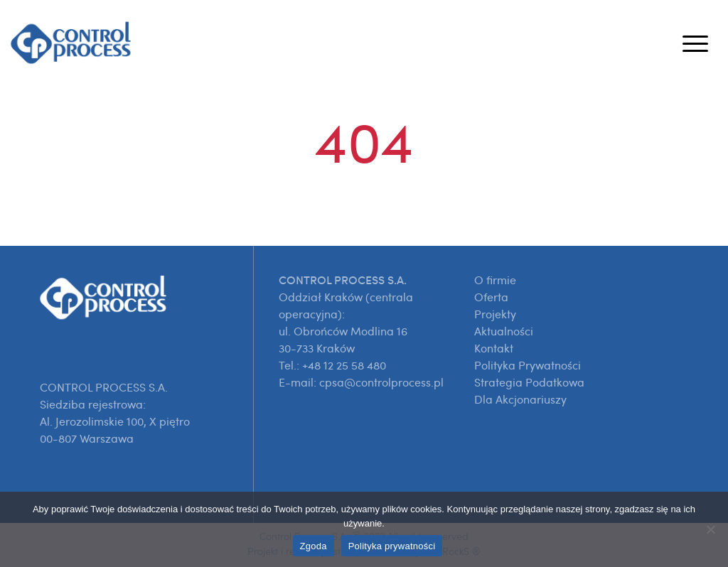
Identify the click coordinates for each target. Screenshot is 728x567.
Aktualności (504, 331)
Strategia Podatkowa (529, 382)
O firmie (495, 280)
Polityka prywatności (392, 546)
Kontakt (494, 348)
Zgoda (314, 546)
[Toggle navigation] (695, 43)
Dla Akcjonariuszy (520, 399)
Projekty (495, 314)
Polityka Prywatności (528, 365)
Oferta (491, 297)
